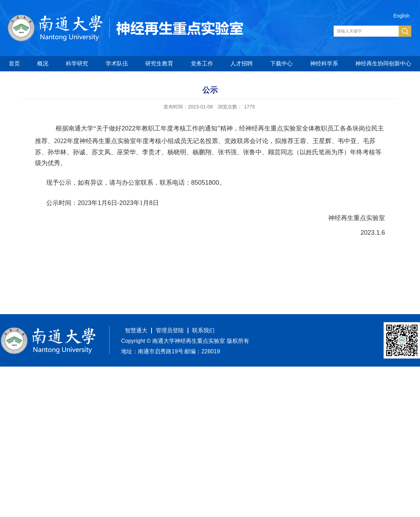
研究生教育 (159, 63)
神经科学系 (324, 63)
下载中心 (281, 63)
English (401, 16)
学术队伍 (117, 63)
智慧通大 (136, 330)
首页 (14, 63)
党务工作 (202, 63)
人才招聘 (241, 63)
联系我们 (203, 330)
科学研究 (77, 63)
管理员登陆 (170, 330)
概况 (43, 63)
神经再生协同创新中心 (383, 63)
